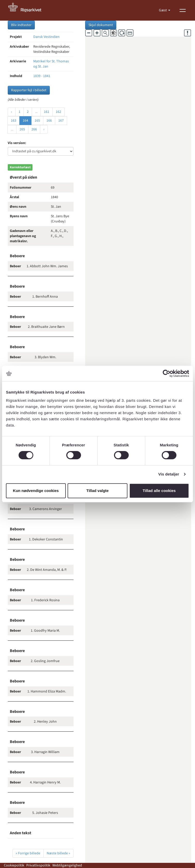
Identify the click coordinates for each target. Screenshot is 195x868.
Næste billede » (58, 853)
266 (34, 129)
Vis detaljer (169, 474)
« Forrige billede (28, 853)
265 (22, 129)
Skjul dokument (101, 25)
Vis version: (17, 143)
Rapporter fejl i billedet (29, 90)
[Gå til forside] (28, 10)
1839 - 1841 (42, 76)
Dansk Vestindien (46, 37)
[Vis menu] (183, 10)
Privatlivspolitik (38, 865)
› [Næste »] (44, 129)
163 (14, 121)
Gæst (163, 10)
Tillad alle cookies (159, 491)
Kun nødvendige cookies (36, 491)
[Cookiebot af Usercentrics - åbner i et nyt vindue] (166, 373)
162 (58, 112)
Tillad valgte (98, 491)
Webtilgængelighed (67, 865)
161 (47, 112)
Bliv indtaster (21, 25)
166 (49, 121)
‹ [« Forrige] (12, 112)
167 (61, 121)
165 (37, 121)
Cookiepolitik (14, 865)
